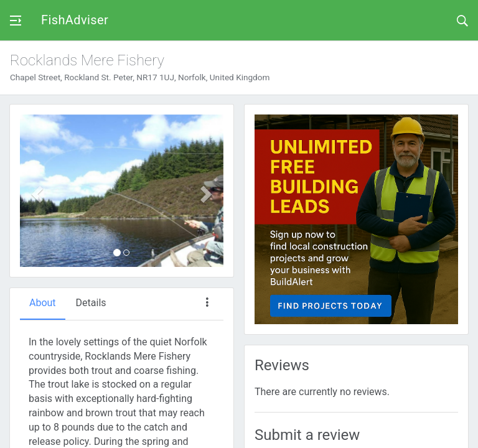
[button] (35, 191)
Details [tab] (91, 303)
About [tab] (43, 303)
